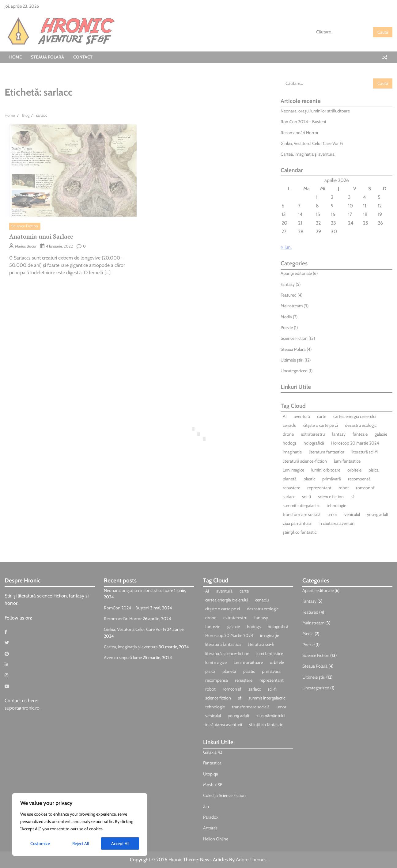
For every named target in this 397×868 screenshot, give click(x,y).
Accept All (120, 843)
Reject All (81, 843)
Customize (40, 843)
